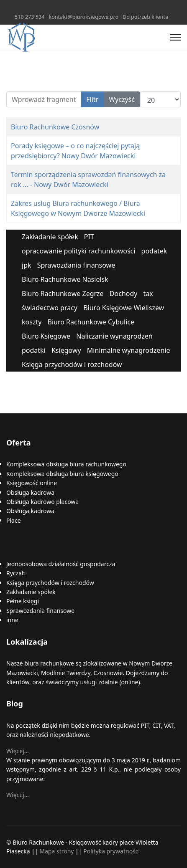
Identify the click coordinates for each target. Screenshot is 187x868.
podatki (34, 350)
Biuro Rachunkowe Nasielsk (65, 279)
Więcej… (18, 751)
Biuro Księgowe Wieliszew (124, 308)
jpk (27, 265)
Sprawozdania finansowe (76, 265)
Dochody (124, 294)
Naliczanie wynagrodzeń (114, 336)
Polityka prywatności (111, 851)
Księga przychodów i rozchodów (72, 364)
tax (148, 294)
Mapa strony (56, 851)
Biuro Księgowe (46, 336)
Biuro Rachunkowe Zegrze (63, 294)
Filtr (92, 99)
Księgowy (66, 350)
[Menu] (175, 37)
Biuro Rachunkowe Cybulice (91, 322)
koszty (32, 322)
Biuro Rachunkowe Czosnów (55, 127)
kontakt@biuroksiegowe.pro (83, 17)
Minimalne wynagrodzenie (129, 350)
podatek (154, 251)
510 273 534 (29, 17)
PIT (89, 237)
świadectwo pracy (50, 308)
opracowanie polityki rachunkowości (78, 251)
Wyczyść (122, 99)
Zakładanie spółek (50, 237)
